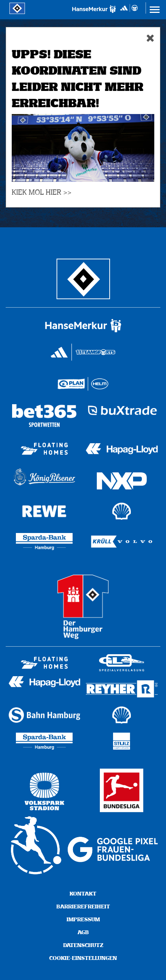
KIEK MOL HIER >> (42, 193)
